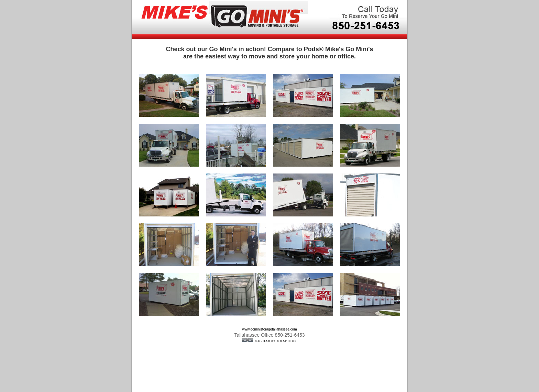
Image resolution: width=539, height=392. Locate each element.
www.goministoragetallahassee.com (270, 329)
